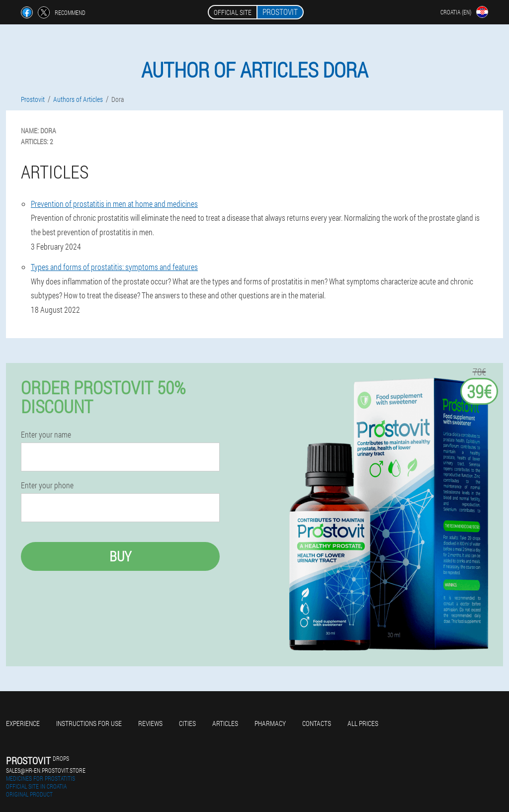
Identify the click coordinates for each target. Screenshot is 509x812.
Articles (225, 723)
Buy (120, 556)
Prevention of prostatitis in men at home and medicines (114, 204)
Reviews (150, 723)
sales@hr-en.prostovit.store (46, 770)
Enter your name (46, 435)
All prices (363, 723)
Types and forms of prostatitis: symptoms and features (114, 267)
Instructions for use (89, 723)
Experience (23, 723)
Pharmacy (270, 723)
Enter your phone (47, 485)
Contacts (317, 723)
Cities (187, 723)
